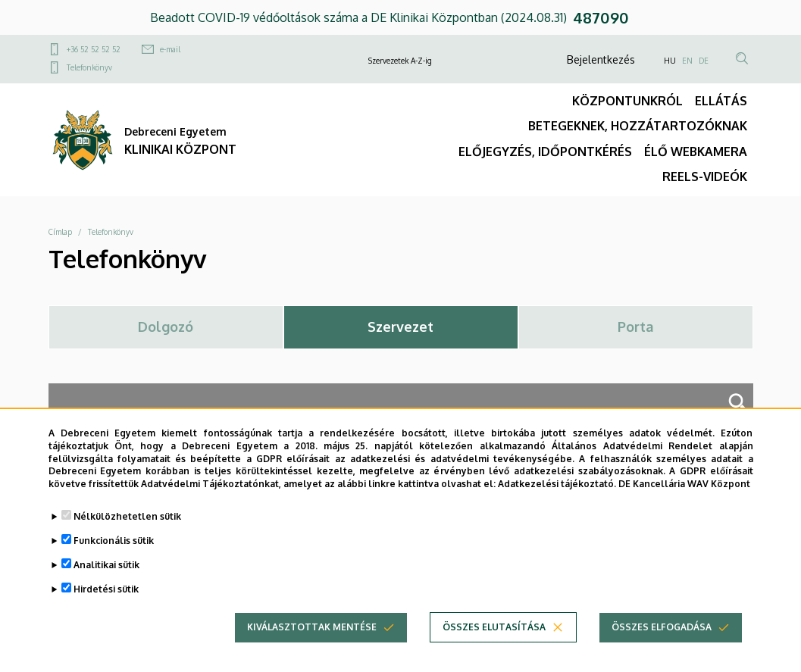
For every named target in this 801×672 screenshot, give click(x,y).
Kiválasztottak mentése (312, 633)
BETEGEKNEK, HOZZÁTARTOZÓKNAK (638, 126)
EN (687, 61)
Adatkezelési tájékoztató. (557, 490)
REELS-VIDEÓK (705, 177)
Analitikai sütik (106, 571)
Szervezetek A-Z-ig (400, 61)
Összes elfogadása (662, 633)
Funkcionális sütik (114, 547)
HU (670, 61)
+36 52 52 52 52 (94, 49)
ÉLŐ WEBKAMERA (696, 152)
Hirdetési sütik (106, 595)
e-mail (170, 49)
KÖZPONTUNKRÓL (627, 101)
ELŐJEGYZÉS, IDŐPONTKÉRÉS (545, 152)
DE (704, 61)
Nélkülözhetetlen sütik (127, 522)
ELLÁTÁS (721, 101)
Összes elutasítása (494, 633)
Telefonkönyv (89, 67)
